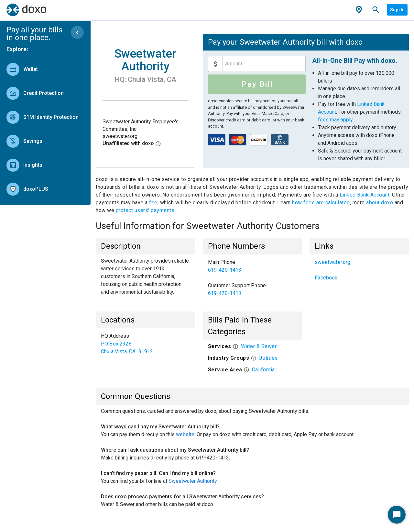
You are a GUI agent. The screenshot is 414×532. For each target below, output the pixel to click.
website (185, 434)
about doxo (380, 203)
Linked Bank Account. (366, 195)
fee (153, 203)
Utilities (268, 358)
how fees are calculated (321, 203)
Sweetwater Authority (193, 481)
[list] (45, 128)
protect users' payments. (146, 210)
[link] (45, 69)
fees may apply (335, 120)
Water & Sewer (259, 346)
